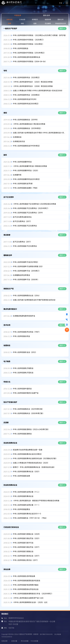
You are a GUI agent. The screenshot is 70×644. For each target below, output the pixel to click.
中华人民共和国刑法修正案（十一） (27, 505)
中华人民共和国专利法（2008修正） (27, 95)
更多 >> (62, 29)
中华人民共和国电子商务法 (23, 368)
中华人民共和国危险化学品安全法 (26, 589)
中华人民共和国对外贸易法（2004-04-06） (30, 62)
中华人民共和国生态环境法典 (24, 576)
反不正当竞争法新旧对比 (22, 217)
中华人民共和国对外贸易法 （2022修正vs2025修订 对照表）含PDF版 (39, 35)
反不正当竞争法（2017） (22, 221)
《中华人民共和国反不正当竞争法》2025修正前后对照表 (34, 204)
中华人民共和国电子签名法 (23, 373)
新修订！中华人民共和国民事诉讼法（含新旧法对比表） (34, 467)
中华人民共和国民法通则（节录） (26, 188)
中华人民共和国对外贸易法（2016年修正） (29, 53)
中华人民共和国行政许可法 (23, 543)
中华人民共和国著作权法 (22, 162)
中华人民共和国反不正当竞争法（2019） (28, 213)
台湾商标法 (17, 137)
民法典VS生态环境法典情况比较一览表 (28, 450)
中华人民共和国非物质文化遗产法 (26, 393)
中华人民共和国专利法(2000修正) (26, 104)
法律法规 (9, 20)
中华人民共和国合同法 (21, 336)
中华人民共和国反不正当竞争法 (25, 226)
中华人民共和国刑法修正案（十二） (27, 492)
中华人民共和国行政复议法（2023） (27, 534)
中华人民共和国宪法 (21, 48)
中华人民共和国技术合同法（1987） (27, 332)
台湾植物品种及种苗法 (21, 275)
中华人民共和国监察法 (21, 509)
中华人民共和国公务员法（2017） (26, 560)
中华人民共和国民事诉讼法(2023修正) (27, 454)
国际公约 (61, 20)
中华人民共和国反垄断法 (22, 434)
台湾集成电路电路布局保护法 (24, 316)
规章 (35, 23)
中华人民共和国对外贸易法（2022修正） (28, 44)
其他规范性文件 (61, 23)
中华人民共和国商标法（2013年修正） (27, 128)
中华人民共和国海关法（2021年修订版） (28, 409)
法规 (22, 23)
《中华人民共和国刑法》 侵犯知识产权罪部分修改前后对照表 (36, 501)
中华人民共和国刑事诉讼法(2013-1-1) (27, 514)
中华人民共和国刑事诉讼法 (23, 496)
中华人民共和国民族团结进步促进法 (27, 581)
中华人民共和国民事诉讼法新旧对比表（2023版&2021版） (35, 458)
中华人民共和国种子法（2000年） (26, 280)
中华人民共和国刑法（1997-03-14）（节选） (30, 518)
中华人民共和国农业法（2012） (25, 352)
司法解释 (48, 23)
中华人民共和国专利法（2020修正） (27, 78)
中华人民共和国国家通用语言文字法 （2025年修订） (33, 594)
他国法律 (48, 20)
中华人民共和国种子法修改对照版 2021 (28, 266)
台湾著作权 (17, 175)
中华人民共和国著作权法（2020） (26, 171)
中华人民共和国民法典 (21, 476)
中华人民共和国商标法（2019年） (26, 120)
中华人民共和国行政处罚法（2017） (27, 547)
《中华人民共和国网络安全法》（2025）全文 (30, 602)
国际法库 (46, 15)
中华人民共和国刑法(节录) (23, 184)
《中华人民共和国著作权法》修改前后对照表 (30, 166)
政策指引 (35, 20)
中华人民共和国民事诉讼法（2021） (27, 472)
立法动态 (22, 20)
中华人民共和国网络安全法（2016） (27, 296)
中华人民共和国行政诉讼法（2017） (27, 556)
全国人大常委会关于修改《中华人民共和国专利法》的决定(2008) (38, 91)
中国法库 (18, 15)
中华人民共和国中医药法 (22, 389)
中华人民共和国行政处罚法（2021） (27, 538)
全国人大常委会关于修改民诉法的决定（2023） (31, 463)
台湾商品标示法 (19, 141)
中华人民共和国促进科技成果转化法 (27, 57)
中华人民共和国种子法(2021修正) (25, 262)
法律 (9, 23)
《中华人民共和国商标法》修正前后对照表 (29, 124)
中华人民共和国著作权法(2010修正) (26, 179)
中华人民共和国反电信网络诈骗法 (26, 585)
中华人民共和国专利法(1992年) (25, 99)
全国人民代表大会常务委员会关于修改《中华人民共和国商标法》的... (39, 133)
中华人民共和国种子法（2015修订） (27, 271)
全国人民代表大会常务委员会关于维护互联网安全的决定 (34, 300)
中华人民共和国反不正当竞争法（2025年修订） (31, 208)
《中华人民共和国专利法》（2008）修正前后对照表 (33, 86)
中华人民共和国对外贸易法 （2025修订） (29, 40)
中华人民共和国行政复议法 (23, 552)
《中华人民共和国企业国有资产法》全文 (28, 598)
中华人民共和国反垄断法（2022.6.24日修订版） (31, 429)
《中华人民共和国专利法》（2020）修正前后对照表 (33, 82)
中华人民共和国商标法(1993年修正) (26, 146)
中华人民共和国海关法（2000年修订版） (29, 413)
